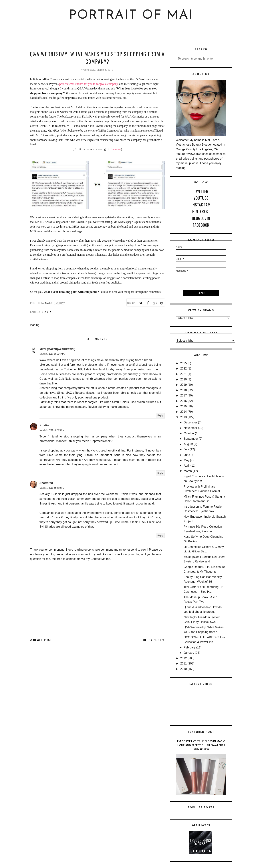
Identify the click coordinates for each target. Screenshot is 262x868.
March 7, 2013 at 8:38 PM (52, 488)
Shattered (46, 483)
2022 (184, 368)
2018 (184, 390)
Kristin (44, 425)
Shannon (116, 149)
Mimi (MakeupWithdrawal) (57, 349)
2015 (184, 406)
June (187, 455)
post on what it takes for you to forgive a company (89, 84)
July (186, 449)
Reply (160, 415)
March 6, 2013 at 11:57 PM (52, 354)
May (186, 460)
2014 (184, 412)
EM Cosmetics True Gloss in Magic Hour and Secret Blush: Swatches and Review (201, 745)
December (190, 422)
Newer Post (43, 640)
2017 (184, 395)
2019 (184, 385)
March (188, 471)
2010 (184, 669)
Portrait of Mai (131, 15)
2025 (184, 363)
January (189, 653)
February (190, 647)
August (188, 444)
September (191, 439)
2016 (184, 401)
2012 (184, 658)
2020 (184, 379)
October (189, 433)
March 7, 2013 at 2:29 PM (52, 430)
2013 (184, 417)
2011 (184, 663)
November (190, 428)
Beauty (47, 312)
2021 (184, 374)
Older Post (152, 640)
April (187, 466)
